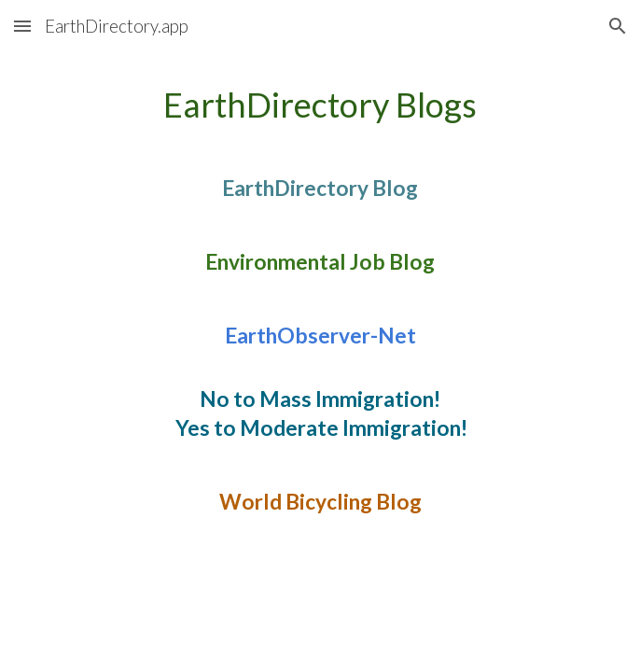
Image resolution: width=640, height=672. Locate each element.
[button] (22, 26)
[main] (320, 324)
